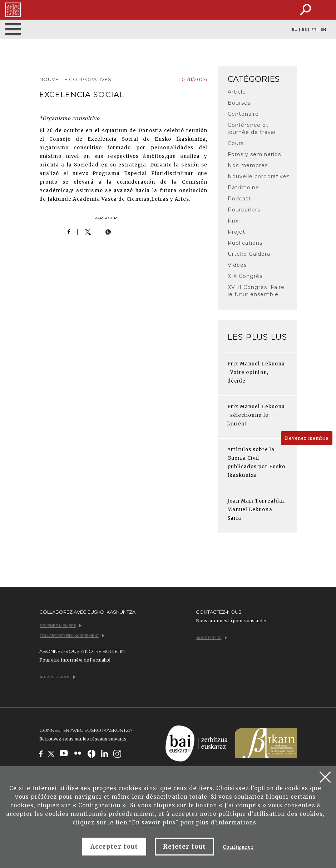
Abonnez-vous (58, 677)
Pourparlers (244, 210)
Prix (233, 221)
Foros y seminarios (254, 154)
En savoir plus (154, 822)
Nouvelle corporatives (259, 176)
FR (314, 30)
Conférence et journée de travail (252, 129)
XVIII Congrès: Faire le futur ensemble (256, 291)
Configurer (238, 847)
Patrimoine (243, 188)
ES (304, 30)
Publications (245, 243)
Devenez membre (307, 438)
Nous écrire (212, 638)
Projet (236, 232)
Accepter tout (114, 847)
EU (295, 30)
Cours (236, 143)
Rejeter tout (184, 847)
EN (323, 30)
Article (237, 92)
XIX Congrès (245, 276)
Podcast (239, 199)
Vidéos (237, 265)
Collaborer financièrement (72, 636)
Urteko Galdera (249, 254)
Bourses (239, 103)
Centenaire (243, 114)
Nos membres (248, 165)
